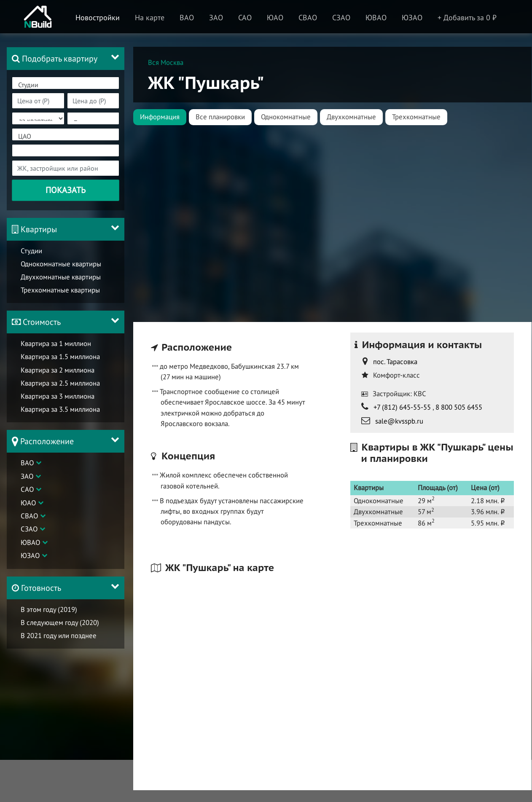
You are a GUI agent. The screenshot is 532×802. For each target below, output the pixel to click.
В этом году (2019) (49, 609)
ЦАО (66, 136)
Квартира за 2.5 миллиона (60, 383)
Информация (160, 117)
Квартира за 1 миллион (56, 343)
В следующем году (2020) (60, 622)
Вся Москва (166, 62)
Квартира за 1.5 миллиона (60, 357)
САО (27, 489)
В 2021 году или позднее (59, 636)
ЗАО (27, 476)
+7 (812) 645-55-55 (402, 407)
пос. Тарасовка (395, 362)
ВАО (27, 463)
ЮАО (28, 503)
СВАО (29, 516)
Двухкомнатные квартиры (61, 277)
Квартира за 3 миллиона (58, 396)
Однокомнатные (286, 117)
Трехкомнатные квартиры (60, 290)
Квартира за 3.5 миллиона (60, 409)
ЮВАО (30, 542)
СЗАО (29, 529)
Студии (66, 85)
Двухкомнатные (351, 117)
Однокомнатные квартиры (61, 264)
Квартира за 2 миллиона (58, 370)
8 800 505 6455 (459, 407)
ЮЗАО (30, 556)
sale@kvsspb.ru (399, 421)
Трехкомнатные (416, 117)
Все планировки (220, 117)
